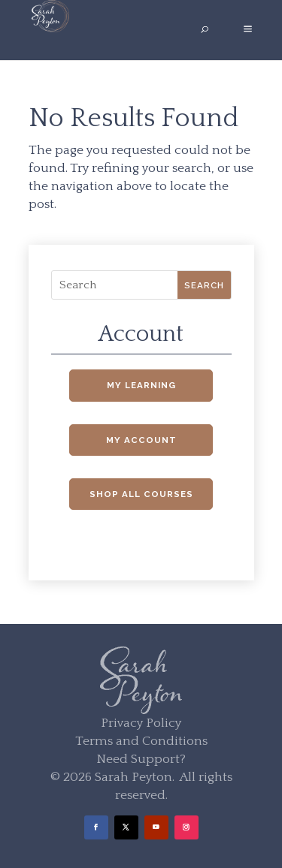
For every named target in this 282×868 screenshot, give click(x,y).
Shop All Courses (141, 494)
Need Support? (141, 759)
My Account (141, 440)
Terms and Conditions (141, 741)
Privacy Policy (141, 723)
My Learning (141, 385)
